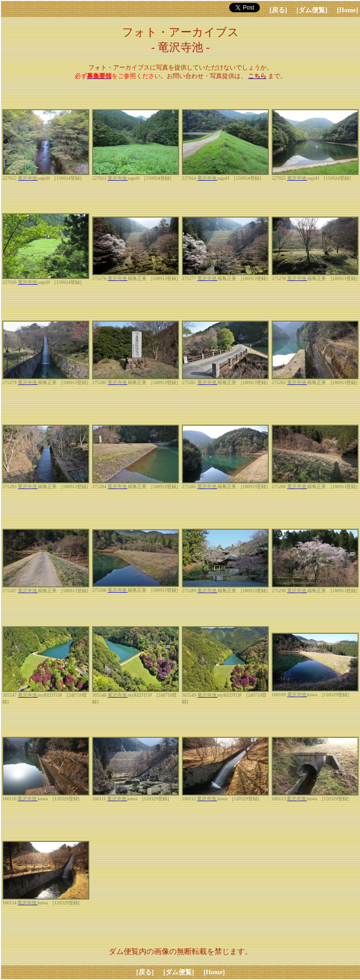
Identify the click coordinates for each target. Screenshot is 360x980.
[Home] (347, 10)
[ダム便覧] (312, 10)
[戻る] (278, 10)
